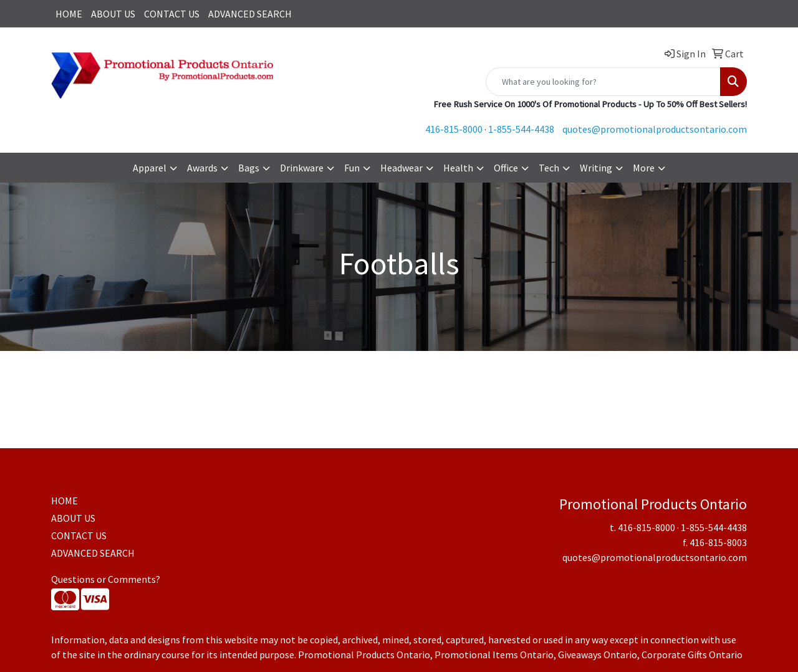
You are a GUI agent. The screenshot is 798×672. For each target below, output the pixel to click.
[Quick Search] (603, 82)
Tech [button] (549, 168)
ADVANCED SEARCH (250, 14)
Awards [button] (202, 168)
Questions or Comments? (106, 579)
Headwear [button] (401, 168)
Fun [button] (352, 168)
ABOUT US (113, 14)
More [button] (644, 168)
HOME (69, 14)
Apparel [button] (150, 168)
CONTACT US (172, 14)
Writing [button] (596, 168)
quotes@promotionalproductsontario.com (655, 129)
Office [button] (506, 168)
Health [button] (458, 168)
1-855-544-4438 (521, 129)
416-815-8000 (454, 129)
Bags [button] (249, 168)
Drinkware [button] (302, 168)
